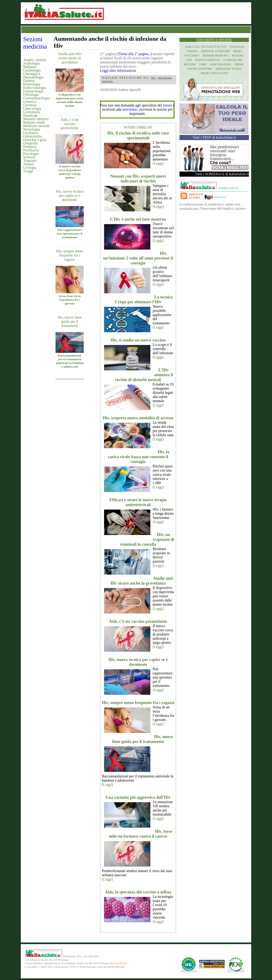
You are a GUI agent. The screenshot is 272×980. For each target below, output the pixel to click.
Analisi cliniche (35, 60)
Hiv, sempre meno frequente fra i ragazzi (70, 255)
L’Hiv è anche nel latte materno (138, 219)
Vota (218, 168)
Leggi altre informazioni (118, 70)
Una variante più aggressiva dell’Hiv (138, 797)
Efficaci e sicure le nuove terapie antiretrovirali (138, 502)
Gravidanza (32, 112)
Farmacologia (33, 91)
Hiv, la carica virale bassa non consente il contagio (139, 457)
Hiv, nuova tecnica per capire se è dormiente (70, 196)
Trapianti (30, 161)
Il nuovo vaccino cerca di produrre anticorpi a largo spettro (70, 172)
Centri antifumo (200, 69)
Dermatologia (33, 77)
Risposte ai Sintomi (215, 51)
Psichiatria (31, 150)
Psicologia (31, 154)
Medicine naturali (36, 126)
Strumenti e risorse (214, 40)
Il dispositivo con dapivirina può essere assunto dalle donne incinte (70, 100)
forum (167, 105)
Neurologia (31, 129)
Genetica (30, 102)
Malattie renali (34, 122)
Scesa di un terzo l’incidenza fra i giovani (70, 300)
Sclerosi (29, 157)
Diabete (29, 81)
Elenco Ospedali (208, 60)
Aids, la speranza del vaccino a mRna (138, 892)
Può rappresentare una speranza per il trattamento (70, 233)
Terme (239, 64)
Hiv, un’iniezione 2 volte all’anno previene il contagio (138, 258)
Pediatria (30, 147)
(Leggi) (158, 163)
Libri (203, 64)
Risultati (237, 168)
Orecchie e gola (35, 140)
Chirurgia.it (32, 74)
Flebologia (31, 95)
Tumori (29, 164)
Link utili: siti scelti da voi (206, 47)
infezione (107, 81)
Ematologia (32, 84)
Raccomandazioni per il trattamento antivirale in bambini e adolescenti (70, 361)
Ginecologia (32, 108)
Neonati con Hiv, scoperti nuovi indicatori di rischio (138, 179)
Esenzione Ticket (228, 69)
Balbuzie (30, 67)
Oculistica (31, 133)
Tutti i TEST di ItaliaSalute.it (214, 137)
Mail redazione (118, 963)
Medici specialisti (214, 73)
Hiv (153, 78)
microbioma (165, 78)
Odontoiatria (32, 136)
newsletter (130, 109)
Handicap (30, 115)
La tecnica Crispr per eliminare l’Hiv (144, 299)
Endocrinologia (35, 88)
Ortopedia (31, 143)
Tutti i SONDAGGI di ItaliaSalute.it (222, 174)
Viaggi (28, 171)
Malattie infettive (36, 119)
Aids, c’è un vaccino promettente (70, 124)
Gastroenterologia (36, 98)
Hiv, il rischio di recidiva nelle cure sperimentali (138, 136)
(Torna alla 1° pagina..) (135, 54)
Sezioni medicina (35, 43)
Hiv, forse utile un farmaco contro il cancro (141, 834)
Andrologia (32, 63)
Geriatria (30, 105)
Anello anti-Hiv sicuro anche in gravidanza (70, 58)
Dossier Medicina (215, 56)
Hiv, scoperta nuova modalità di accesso (138, 418)
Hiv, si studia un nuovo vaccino (138, 340)
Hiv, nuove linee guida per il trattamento (70, 321)
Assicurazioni (220, 64)
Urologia (30, 168)
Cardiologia (32, 70)
